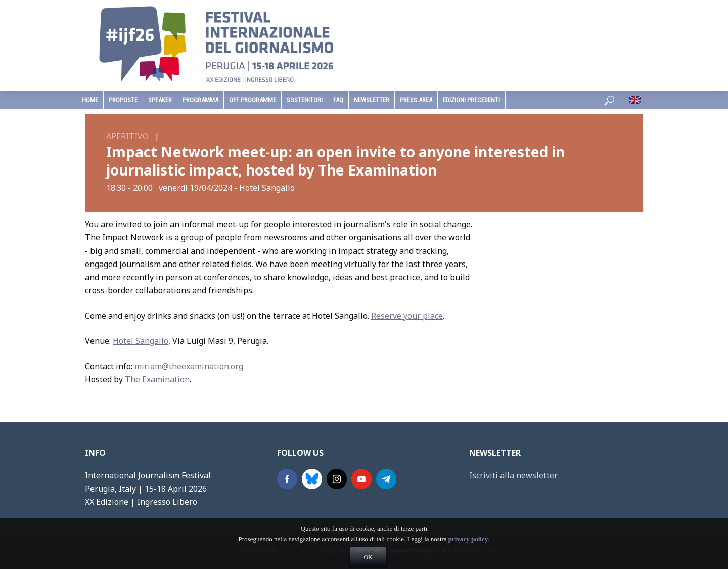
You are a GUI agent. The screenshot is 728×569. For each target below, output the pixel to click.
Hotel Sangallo (141, 341)
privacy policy (468, 556)
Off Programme (253, 100)
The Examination (157, 379)
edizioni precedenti (471, 100)
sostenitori (305, 100)
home (90, 100)
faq (338, 100)
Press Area (416, 100)
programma (200, 100)
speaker (160, 100)
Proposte (123, 100)
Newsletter (372, 100)
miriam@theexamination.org (189, 366)
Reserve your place (407, 316)
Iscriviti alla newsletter (513, 475)
